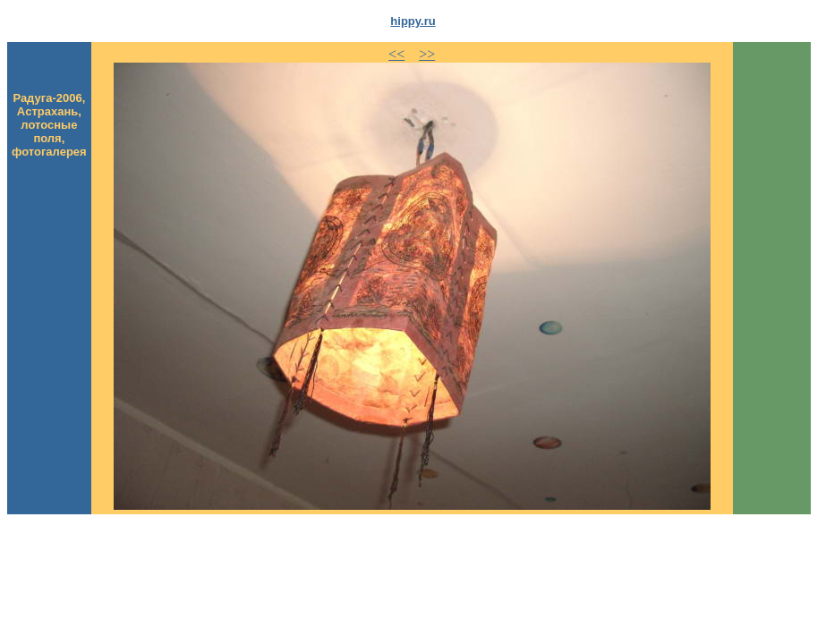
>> (427, 54)
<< (396, 54)
